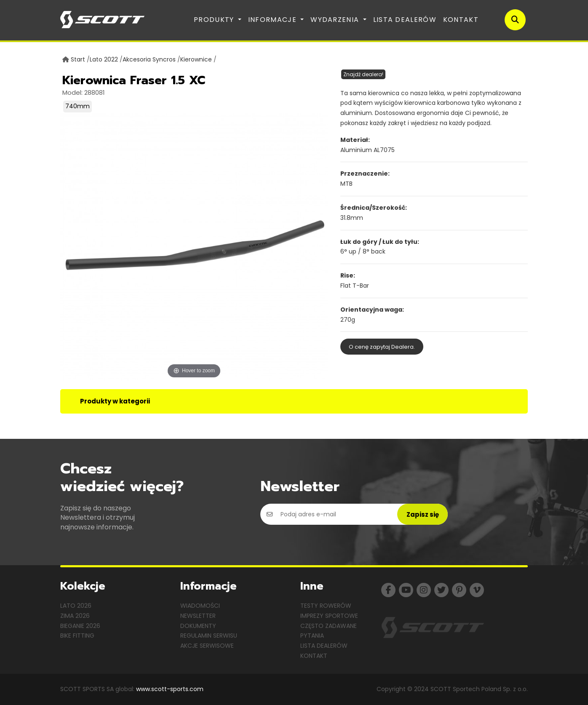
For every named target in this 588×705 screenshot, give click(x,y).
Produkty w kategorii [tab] (115, 401)
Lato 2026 (76, 606)
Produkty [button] (215, 20)
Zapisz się (423, 514)
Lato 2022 (104, 59)
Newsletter (198, 616)
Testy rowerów (326, 606)
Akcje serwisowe (207, 646)
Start (78, 59)
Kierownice (196, 59)
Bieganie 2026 (80, 626)
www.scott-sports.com (170, 689)
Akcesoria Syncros (149, 59)
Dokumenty (198, 626)
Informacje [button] (273, 20)
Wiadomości (200, 606)
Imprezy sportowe (329, 616)
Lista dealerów (405, 20)
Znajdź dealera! (363, 74)
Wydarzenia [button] (336, 20)
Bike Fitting (77, 636)
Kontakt (461, 20)
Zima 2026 (75, 616)
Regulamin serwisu (209, 636)
